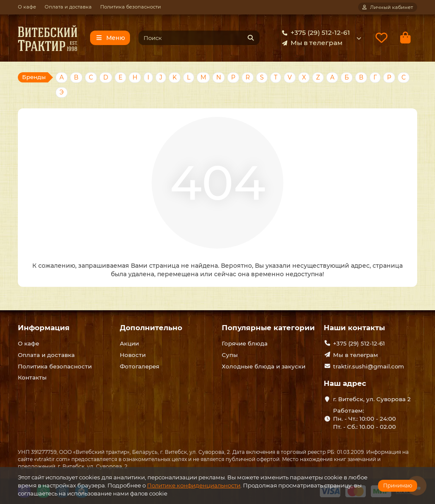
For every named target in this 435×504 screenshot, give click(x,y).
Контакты (32, 377)
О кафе (27, 7)
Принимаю (398, 486)
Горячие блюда (245, 343)
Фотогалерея (140, 366)
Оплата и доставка (68, 7)
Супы (230, 355)
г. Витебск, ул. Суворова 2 (372, 399)
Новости (133, 355)
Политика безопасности (131, 7)
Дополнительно (151, 328)
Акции (129, 343)
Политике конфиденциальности (194, 485)
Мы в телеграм (311, 43)
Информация (44, 328)
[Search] (199, 38)
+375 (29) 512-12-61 (314, 33)
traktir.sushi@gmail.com (369, 366)
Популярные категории (268, 328)
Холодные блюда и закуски (264, 366)
